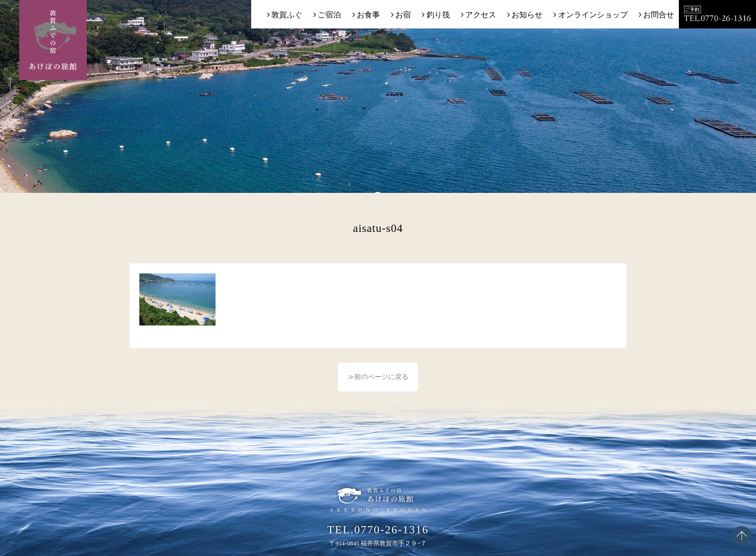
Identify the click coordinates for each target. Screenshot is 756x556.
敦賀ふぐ (287, 15)
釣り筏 (438, 15)
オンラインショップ (593, 15)
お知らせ (527, 15)
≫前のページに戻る (378, 377)
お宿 (403, 15)
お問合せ (659, 15)
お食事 (368, 15)
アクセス (481, 15)
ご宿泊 (329, 15)
